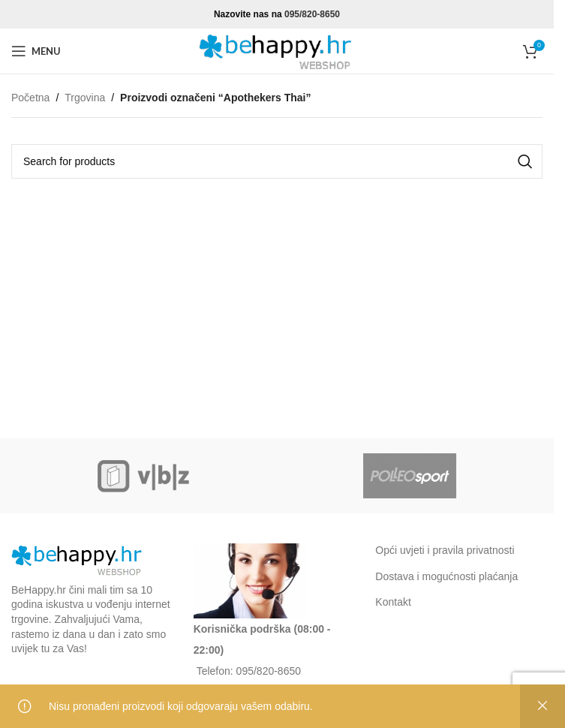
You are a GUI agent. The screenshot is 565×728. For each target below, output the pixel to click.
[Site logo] (277, 50)
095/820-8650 (312, 14)
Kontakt (393, 602)
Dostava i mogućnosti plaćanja (446, 576)
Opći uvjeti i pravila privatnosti (445, 550)
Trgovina (85, 98)
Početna (30, 98)
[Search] (277, 161)
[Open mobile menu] (36, 51)
